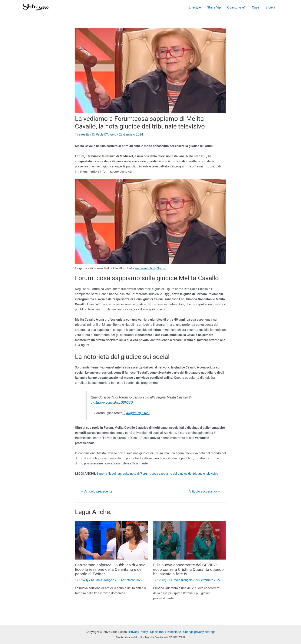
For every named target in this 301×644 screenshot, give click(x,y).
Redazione (174, 632)
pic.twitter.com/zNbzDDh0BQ (113, 402)
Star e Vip (214, 7)
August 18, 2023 (139, 413)
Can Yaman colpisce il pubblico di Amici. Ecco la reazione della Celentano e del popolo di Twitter (107, 570)
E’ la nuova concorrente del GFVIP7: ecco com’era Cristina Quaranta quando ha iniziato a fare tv (187, 570)
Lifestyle (195, 7)
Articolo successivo (204, 492)
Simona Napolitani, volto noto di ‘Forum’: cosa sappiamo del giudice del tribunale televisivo (161, 474)
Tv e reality (82, 134)
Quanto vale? (236, 7)
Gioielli (270, 7)
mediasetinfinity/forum (151, 268)
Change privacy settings (201, 632)
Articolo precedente (97, 492)
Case (255, 7)
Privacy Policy (137, 632)
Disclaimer (157, 632)
